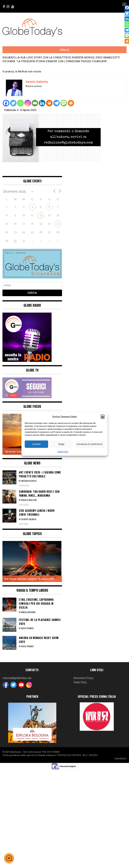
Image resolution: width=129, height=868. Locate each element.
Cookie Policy (63, 452)
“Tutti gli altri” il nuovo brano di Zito (19, 451)
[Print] (49, 103)
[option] (32, 561)
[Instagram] (28, 103)
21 (58, 224)
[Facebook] (6, 103)
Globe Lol (65, 50)
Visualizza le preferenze (89, 444)
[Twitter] (13, 103)
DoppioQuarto (121, 758)
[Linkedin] (42, 103)
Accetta (36, 444)
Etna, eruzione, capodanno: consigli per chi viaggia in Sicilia (29, 579)
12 (41, 215)
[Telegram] (56, 103)
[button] (103, 417)
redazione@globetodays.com (17, 678)
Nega (61, 444)
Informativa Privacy (83, 678)
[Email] (35, 103)
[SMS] (64, 103)
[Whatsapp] (20, 103)
